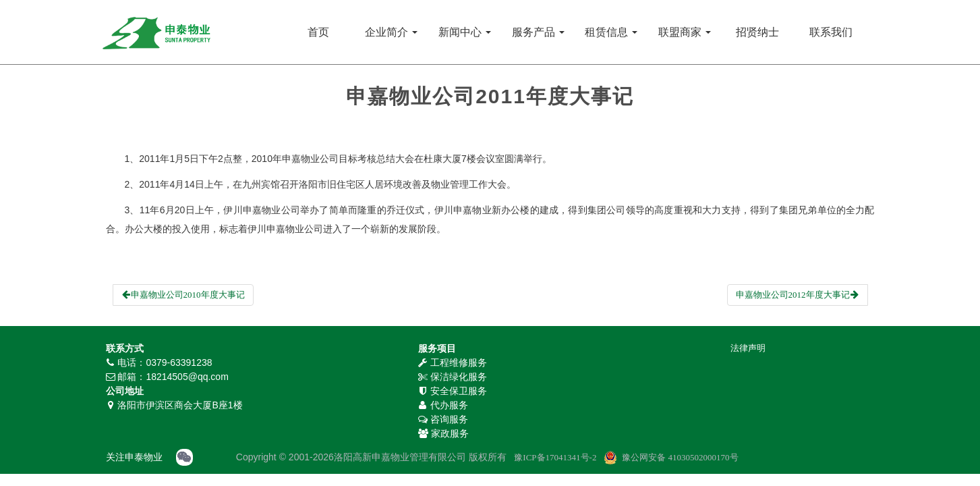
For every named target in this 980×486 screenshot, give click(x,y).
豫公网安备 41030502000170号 (680, 457)
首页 (318, 32)
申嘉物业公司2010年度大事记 (183, 295)
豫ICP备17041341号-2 (555, 457)
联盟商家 (685, 32)
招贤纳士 (757, 32)
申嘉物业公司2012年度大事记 (798, 295)
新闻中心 (465, 32)
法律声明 (748, 348)
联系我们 (831, 32)
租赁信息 (611, 32)
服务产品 (538, 32)
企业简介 (391, 32)
